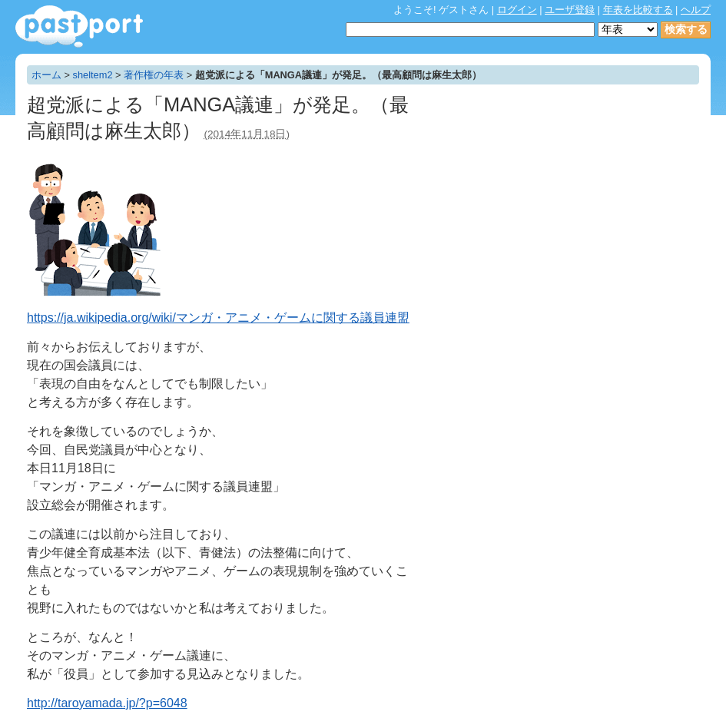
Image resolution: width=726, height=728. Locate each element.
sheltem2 (93, 75)
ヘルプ (696, 10)
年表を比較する (638, 10)
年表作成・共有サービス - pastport (79, 26)
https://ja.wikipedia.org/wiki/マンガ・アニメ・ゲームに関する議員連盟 (218, 318)
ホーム (46, 75)
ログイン (517, 10)
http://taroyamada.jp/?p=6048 (107, 703)
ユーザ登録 (570, 10)
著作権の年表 (154, 75)
